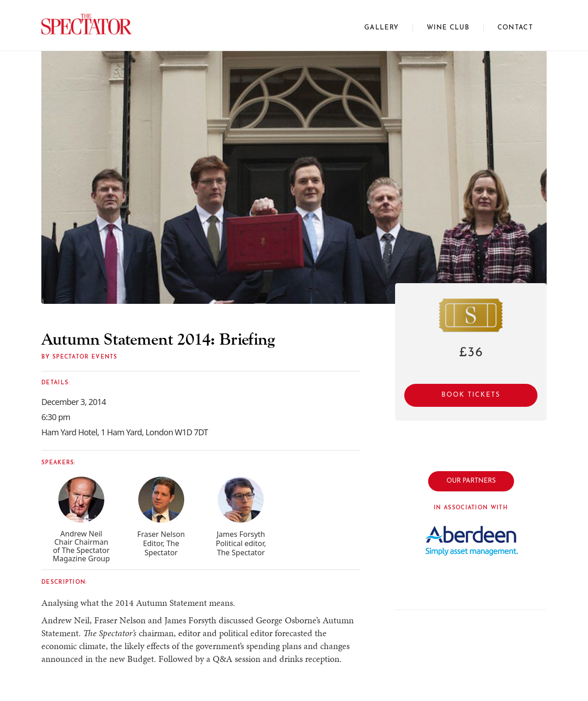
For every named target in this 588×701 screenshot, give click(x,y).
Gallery (382, 28)
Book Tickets (471, 395)
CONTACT (515, 28)
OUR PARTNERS (471, 481)
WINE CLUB (448, 28)
